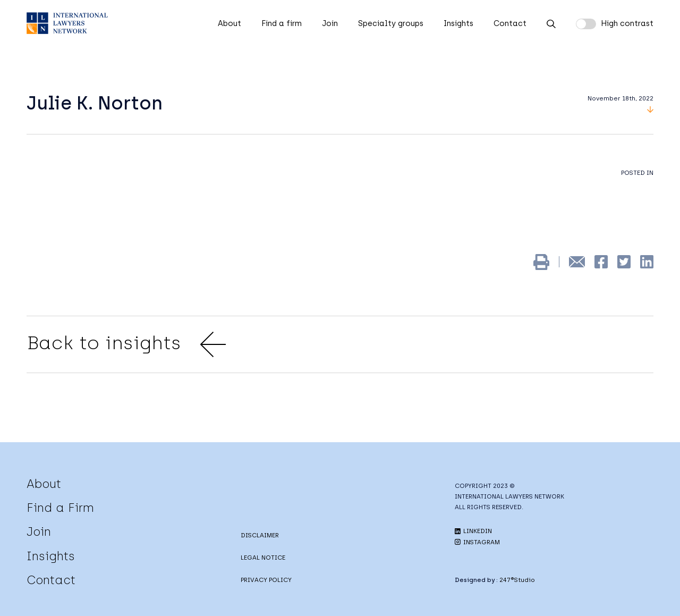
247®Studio (517, 580)
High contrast (627, 23)
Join (330, 23)
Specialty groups (391, 23)
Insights (458, 23)
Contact (510, 23)
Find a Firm (60, 508)
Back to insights (126, 344)
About (229, 23)
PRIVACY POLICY (266, 580)
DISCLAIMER (260, 535)
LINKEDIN (473, 531)
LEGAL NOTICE (263, 558)
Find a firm (282, 23)
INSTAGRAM (477, 542)
